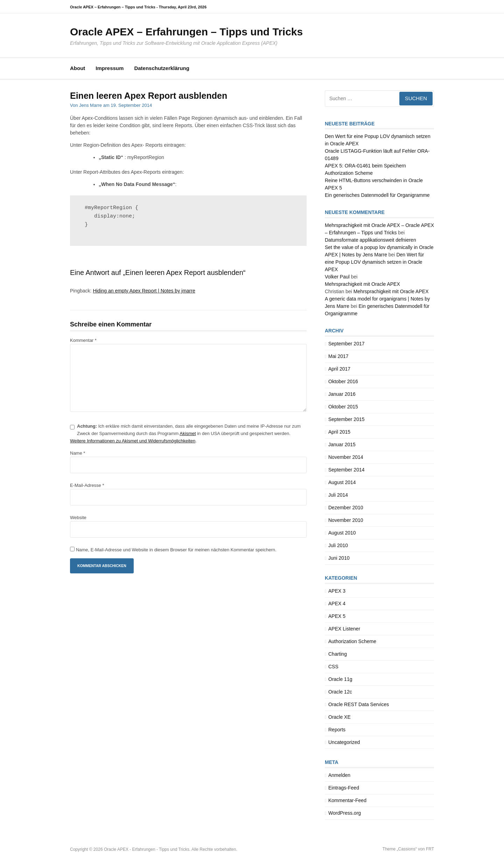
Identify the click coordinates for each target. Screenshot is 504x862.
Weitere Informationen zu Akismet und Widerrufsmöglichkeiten (133, 441)
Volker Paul (337, 277)
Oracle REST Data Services (359, 704)
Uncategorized (344, 742)
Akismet (188, 433)
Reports (337, 730)
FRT (430, 849)
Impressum (110, 68)
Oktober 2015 (343, 407)
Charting (338, 654)
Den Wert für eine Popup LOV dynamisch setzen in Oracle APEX (374, 262)
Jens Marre (90, 105)
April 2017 (339, 369)
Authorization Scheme (352, 641)
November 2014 (346, 457)
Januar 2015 (342, 444)
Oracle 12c (340, 692)
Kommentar (83, 340)
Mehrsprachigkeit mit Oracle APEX (362, 284)
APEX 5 (337, 616)
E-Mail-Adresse (87, 485)
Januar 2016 (342, 394)
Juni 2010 (339, 558)
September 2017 (346, 344)
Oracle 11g (340, 679)
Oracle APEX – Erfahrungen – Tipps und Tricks (186, 32)
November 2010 (346, 520)
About (78, 68)
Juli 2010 (338, 545)
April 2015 (339, 432)
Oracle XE (339, 717)
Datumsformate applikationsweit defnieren (370, 240)
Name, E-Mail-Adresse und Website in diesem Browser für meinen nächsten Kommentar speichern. (176, 550)
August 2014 (342, 482)
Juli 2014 (338, 495)
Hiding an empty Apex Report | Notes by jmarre (144, 291)
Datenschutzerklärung (162, 68)
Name (78, 453)
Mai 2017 (338, 356)
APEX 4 (337, 604)
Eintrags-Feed (344, 788)
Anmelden (339, 775)
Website (78, 518)
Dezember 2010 (346, 508)
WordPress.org (345, 813)
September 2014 (346, 470)
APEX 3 (337, 591)
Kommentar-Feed (347, 800)
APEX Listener (344, 629)
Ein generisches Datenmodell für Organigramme (377, 195)
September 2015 (346, 419)
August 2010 (342, 533)
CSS (333, 667)
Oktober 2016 (343, 381)
